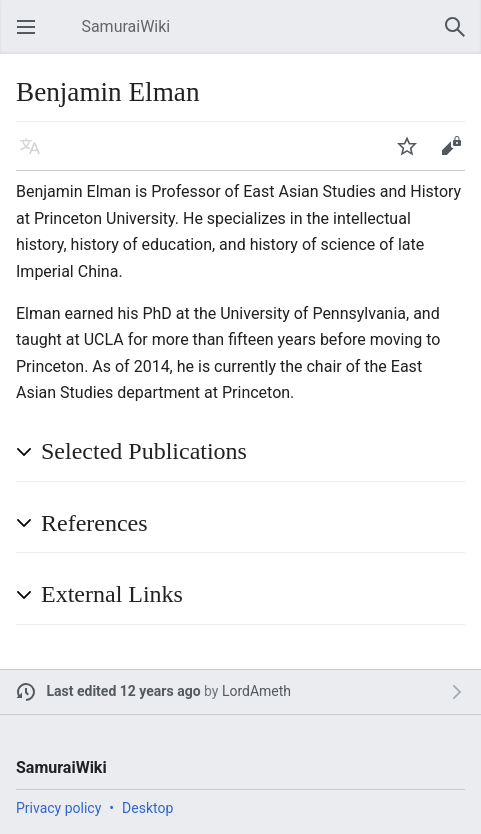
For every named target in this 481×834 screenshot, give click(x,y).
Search (461, 36)
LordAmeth (256, 691)
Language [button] (36, 155)
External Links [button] (112, 594)
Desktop (147, 808)
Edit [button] (454, 155)
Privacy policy (58, 808)
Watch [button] (413, 155)
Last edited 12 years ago (124, 691)
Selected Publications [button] (144, 451)
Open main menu (32, 36)
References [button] (94, 523)
